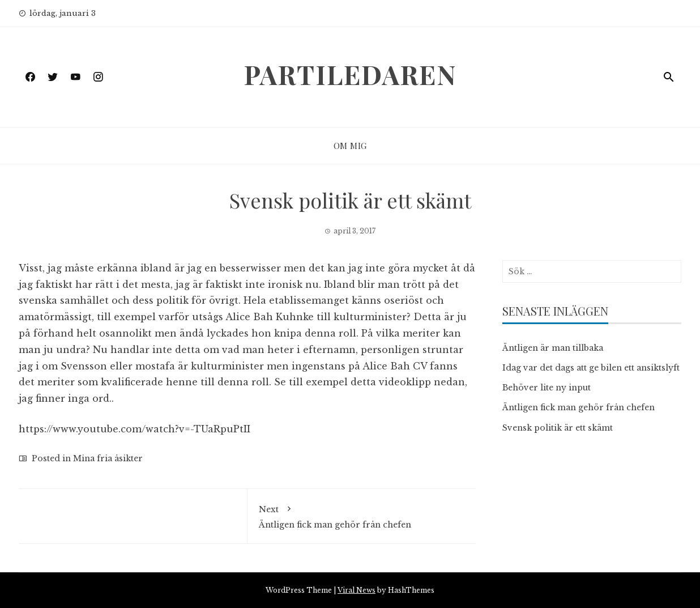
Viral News (357, 590)
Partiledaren (350, 74)
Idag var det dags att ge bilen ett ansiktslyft (591, 368)
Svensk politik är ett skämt (558, 428)
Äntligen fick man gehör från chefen (362, 515)
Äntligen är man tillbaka (553, 348)
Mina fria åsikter (108, 458)
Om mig (350, 146)
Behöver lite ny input (547, 388)
